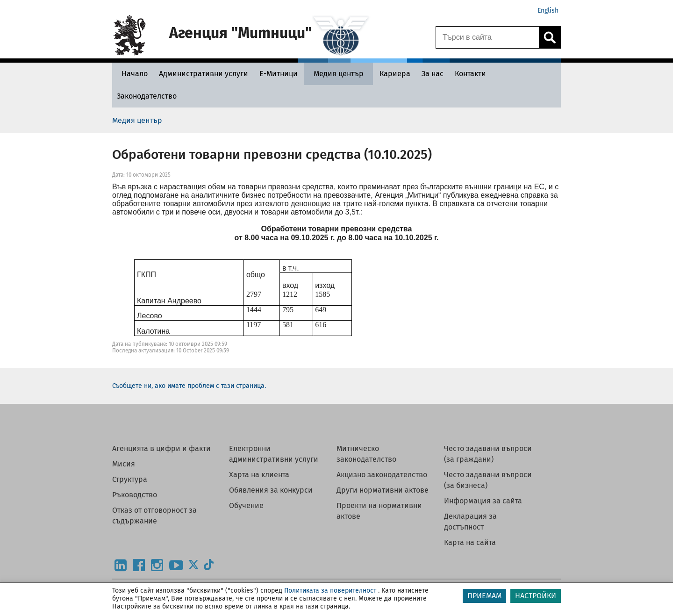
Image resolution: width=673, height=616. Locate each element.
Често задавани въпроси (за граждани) (488, 454)
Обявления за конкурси (271, 490)
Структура (130, 479)
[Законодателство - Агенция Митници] (147, 96)
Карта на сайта (470, 542)
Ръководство (135, 495)
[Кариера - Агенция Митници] (395, 74)
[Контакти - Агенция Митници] (470, 74)
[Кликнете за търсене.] (550, 37)
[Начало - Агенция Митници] (132, 74)
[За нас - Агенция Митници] (433, 74)
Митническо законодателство (366, 454)
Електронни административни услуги (274, 454)
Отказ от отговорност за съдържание (154, 516)
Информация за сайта (483, 501)
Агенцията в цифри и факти (161, 448)
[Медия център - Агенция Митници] (339, 74)
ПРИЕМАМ (484, 596)
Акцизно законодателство (382, 475)
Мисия (124, 464)
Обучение (246, 505)
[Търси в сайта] (487, 37)
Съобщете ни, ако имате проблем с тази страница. (189, 386)
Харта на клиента (259, 475)
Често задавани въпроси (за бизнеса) (488, 480)
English (548, 11)
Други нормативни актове (383, 490)
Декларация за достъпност (470, 522)
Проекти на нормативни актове (379, 511)
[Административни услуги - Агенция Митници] (204, 74)
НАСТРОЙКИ (536, 596)
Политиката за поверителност (330, 591)
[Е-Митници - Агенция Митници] (279, 74)
